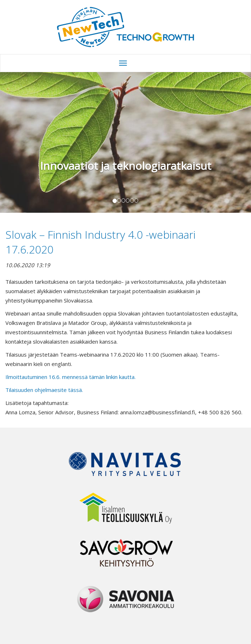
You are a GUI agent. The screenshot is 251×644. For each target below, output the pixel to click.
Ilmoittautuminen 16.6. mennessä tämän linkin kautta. (71, 377)
